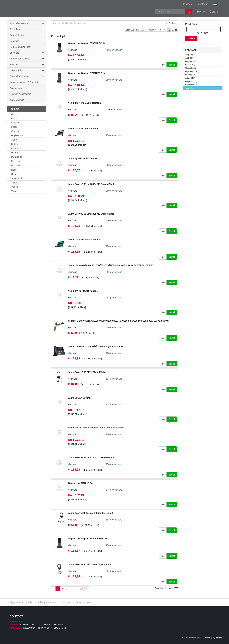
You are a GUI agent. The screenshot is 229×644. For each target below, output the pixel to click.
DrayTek (15, 123)
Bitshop (219, 638)
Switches (27, 65)
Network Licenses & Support (27, 82)
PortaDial (16, 165)
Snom (14, 174)
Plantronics (17, 157)
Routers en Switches (27, 47)
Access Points (27, 70)
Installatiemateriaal (27, 23)
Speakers (27, 53)
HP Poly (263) (191, 75)
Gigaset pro (17, 135)
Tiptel (14, 183)
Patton (14, 153)
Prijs (162, 30)
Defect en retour (83, 602)
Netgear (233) (191, 81)
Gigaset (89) (191, 68)
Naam (153, 30)
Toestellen (27, 29)
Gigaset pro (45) (192, 71)
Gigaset (15, 131)
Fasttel (15, 127)
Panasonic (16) (192, 85)
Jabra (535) (190, 78)
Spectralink (17, 178)
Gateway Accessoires (20, 94)
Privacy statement (47, 602)
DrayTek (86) (191, 61)
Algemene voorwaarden (21, 602)
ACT (14, 114)
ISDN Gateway (17, 100)
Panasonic (16, 148)
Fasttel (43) (190, 65)
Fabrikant (142, 30)
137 (81, 589)
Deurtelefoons (27, 35)
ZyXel (14, 191)
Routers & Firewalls (27, 59)
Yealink (15, 187)
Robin (14, 170)
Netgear (15, 144)
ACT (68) (189, 58)
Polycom (16, 161)
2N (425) (189, 55)
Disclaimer (66, 602)
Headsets (27, 41)
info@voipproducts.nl (52, 628)
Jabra (14, 140)
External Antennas (27, 76)
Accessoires (16, 88)
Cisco (14, 118)
